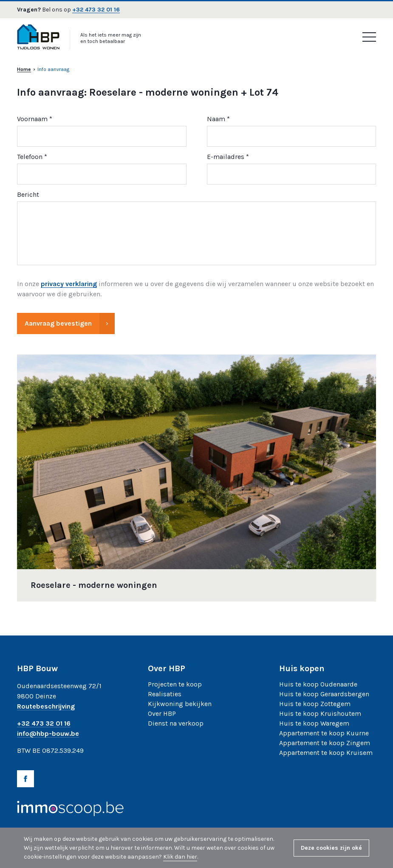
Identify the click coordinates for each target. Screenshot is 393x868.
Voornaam (32, 119)
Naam (216, 119)
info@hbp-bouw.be (48, 734)
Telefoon (30, 157)
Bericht (28, 195)
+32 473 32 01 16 (96, 10)
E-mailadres (226, 157)
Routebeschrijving (46, 707)
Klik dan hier (180, 857)
